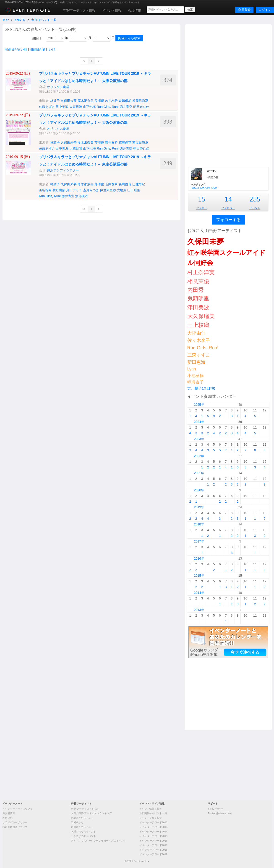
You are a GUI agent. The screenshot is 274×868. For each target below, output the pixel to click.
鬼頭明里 (198, 298)
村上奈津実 (201, 272)
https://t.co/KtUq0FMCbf (204, 188)
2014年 (199, 593)
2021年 (199, 473)
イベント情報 (112, 10)
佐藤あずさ (47, 107)
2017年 (199, 541)
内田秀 (196, 290)
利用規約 (8, 818)
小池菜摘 (196, 376)
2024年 (199, 422)
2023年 (199, 439)
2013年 (199, 610)
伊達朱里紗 (108, 190)
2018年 (199, 524)
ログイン (265, 10)
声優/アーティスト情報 (79, 10)
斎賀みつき (91, 190)
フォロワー (228, 208)
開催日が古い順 (16, 49)
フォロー (202, 208)
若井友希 (111, 101)
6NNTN (20, 20)
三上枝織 (198, 325)
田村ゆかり (77, 822)
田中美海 (62, 107)
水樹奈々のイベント (82, 818)
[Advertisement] (228, 95)
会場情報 (135, 10)
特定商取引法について (15, 827)
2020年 (199, 490)
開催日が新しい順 (42, 49)
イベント (255, 208)
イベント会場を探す (151, 818)
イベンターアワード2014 (153, 832)
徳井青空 (126, 107)
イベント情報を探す (151, 809)
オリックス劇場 (58, 87)
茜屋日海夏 (140, 101)
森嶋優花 (125, 101)
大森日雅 (76, 107)
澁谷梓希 (45, 190)
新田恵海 (196, 362)
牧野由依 (59, 190)
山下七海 (89, 107)
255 (255, 199)
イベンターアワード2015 (153, 836)
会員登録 (244, 10)
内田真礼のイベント (82, 827)
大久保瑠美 (201, 316)
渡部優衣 (82, 196)
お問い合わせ (215, 809)
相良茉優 (198, 281)
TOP (6, 20)
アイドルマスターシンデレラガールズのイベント (99, 841)
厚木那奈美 (86, 101)
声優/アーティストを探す (85, 809)
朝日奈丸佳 (141, 107)
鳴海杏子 (196, 382)
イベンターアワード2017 (153, 845)
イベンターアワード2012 (153, 822)
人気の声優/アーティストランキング (91, 813)
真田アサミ (74, 190)
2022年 (199, 456)
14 (228, 199)
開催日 (37, 38)
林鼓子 (55, 101)
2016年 (199, 558)
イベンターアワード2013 (153, 827)
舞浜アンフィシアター (63, 170)
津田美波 (198, 307)
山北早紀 (139, 184)
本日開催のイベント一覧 (153, 813)
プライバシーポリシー (15, 822)
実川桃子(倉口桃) (201, 388)
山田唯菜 (134, 190)
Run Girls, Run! (108, 107)
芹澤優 (99, 101)
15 (202, 199)
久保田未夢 (69, 101)
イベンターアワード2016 (153, 841)
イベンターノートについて (18, 809)
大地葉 (122, 190)
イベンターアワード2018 (153, 850)
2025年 (199, 405)
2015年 (199, 576)
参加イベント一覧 (44, 20)
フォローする (228, 220)
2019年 (199, 507)
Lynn (192, 369)
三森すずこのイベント (84, 836)
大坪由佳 (196, 333)
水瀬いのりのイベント (84, 832)
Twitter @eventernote (220, 813)
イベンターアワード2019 (153, 854)
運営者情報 (9, 813)
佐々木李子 (199, 340)
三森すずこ (199, 355)
